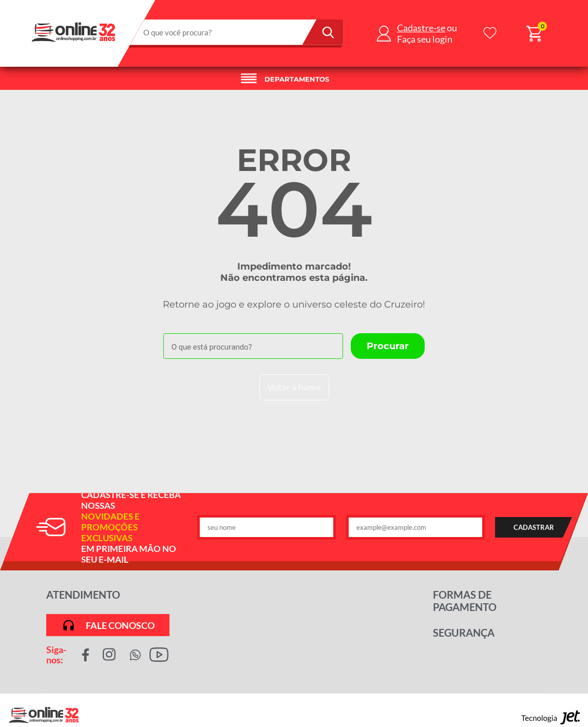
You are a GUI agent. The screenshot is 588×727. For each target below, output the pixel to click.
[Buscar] (323, 32)
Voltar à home (294, 387)
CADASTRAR (534, 527)
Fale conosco (108, 625)
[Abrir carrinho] (534, 33)
